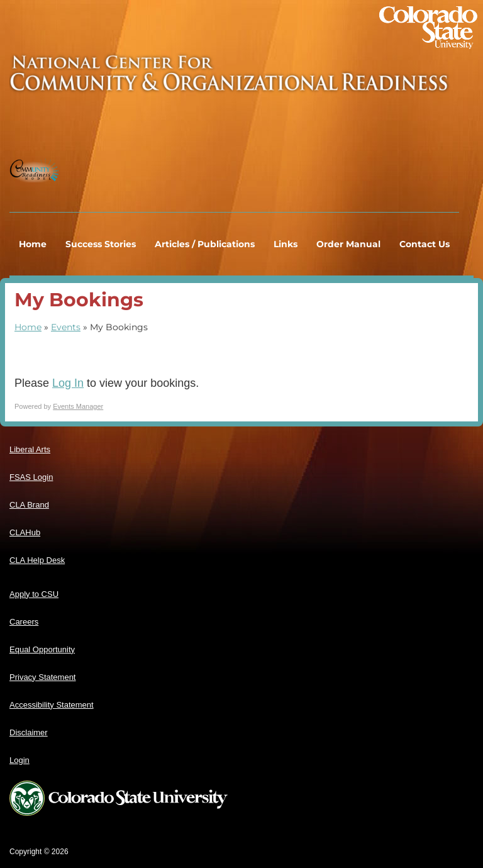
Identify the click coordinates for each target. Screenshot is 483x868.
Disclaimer (29, 732)
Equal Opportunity (42, 649)
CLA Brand (29, 505)
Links (286, 244)
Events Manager (78, 406)
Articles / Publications (205, 244)
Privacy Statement (43, 677)
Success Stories (101, 244)
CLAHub (25, 532)
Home (33, 244)
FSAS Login (31, 477)
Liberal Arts (30, 449)
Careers (24, 622)
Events (66, 327)
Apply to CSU (34, 594)
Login (19, 760)
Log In (68, 383)
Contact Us (425, 244)
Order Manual (348, 244)
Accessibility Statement (52, 705)
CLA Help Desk (37, 560)
